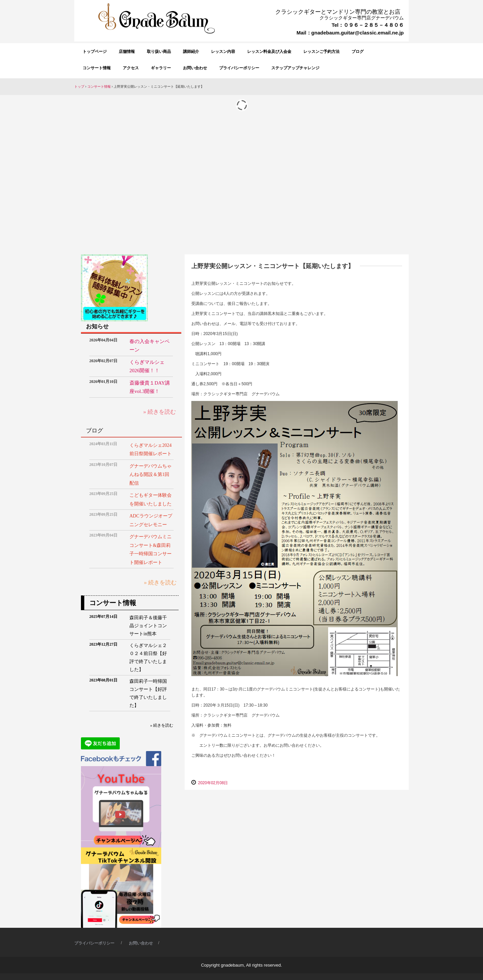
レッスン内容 (223, 52)
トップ (79, 87)
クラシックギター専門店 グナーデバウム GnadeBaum (159, 38)
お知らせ (97, 326)
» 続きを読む (160, 412)
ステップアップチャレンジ (295, 68)
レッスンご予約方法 (321, 52)
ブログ (358, 52)
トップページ (95, 52)
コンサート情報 (97, 68)
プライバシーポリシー (239, 68)
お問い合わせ (195, 68)
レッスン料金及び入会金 (269, 52)
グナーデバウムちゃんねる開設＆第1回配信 (151, 475)
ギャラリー (161, 68)
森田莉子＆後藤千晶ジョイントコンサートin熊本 (148, 626)
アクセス (131, 68)
